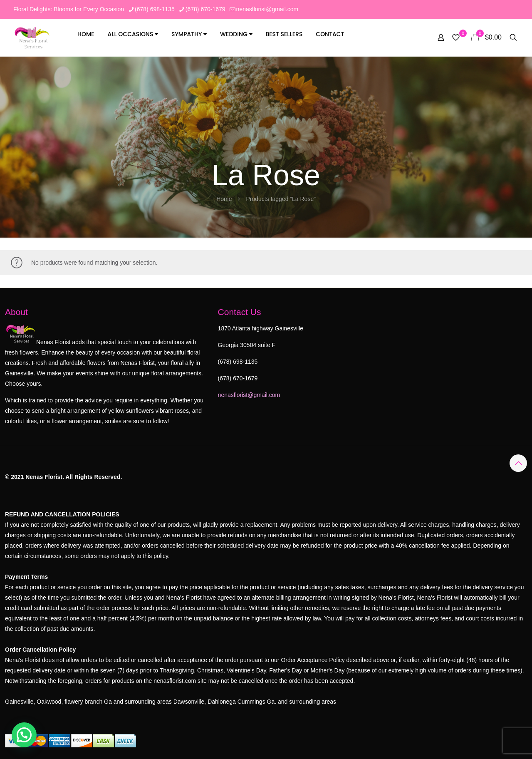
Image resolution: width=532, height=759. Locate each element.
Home (86, 34)
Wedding (236, 34)
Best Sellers (284, 34)
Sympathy (189, 34)
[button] (24, 735)
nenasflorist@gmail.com (249, 395)
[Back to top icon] (518, 463)
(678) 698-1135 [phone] (155, 9)
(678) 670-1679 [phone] (205, 9)
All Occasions (133, 34)
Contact (330, 34)
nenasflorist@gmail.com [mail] (267, 9)
